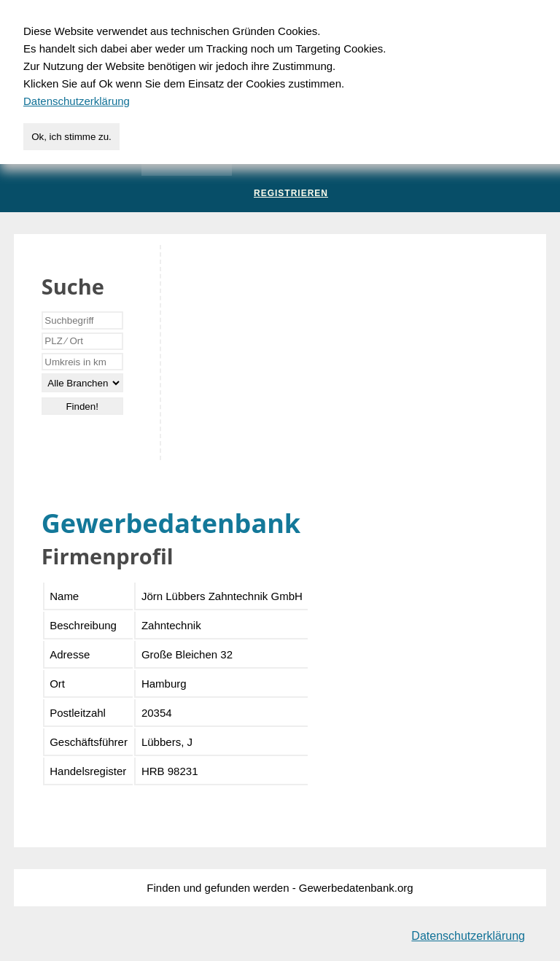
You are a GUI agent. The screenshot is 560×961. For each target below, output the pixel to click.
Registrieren (291, 193)
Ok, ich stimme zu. (71, 137)
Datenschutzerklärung (468, 936)
